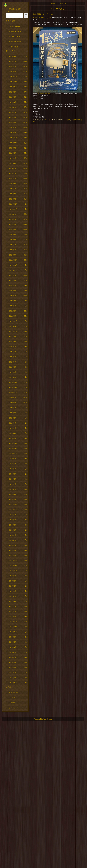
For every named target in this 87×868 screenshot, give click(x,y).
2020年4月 (13, 423)
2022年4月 (13, 301)
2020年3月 (13, 428)
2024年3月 (13, 184)
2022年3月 (13, 306)
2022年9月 (13, 275)
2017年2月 (13, 611)
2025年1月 (13, 133)
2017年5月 (13, 596)
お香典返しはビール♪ (43, 14)
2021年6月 (13, 352)
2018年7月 (13, 525)
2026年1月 (13, 72)
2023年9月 (13, 214)
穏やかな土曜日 (14, 36)
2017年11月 (13, 566)
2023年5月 (13, 235)
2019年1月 (13, 499)
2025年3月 (13, 122)
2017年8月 (13, 581)
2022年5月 (13, 296)
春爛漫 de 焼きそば (16, 31)
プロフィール (62, 3)
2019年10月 (13, 454)
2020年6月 (13, 413)
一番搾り (68, 120)
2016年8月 (13, 642)
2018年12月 (13, 504)
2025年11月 (13, 82)
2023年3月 (13, 245)
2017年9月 (13, 576)
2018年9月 (13, 515)
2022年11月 (13, 265)
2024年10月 (13, 148)
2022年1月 (13, 316)
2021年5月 (13, 357)
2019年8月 (13, 464)
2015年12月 (13, 683)
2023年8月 (13, 219)
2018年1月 (13, 555)
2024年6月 (13, 168)
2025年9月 (13, 92)
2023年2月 (13, 250)
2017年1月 (13, 617)
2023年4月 (13, 240)
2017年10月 (13, 571)
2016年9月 (13, 637)
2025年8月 (13, 97)
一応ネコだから (14, 47)
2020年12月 (13, 382)
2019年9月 (13, 459)
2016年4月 (13, 662)
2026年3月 (13, 61)
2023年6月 (13, 229)
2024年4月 (13, 178)
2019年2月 (13, 494)
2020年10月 (13, 392)
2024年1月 (13, 194)
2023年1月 (13, 255)
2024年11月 (13, 143)
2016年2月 (13, 673)
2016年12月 (13, 622)
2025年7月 (13, 102)
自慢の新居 (53, 3)
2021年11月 (13, 326)
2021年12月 (13, 321)
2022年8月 (13, 280)
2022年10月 (13, 270)
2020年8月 (13, 403)
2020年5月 (13, 418)
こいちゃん (48, 120)
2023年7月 (13, 224)
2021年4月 (13, 362)
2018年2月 (13, 550)
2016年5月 (13, 657)
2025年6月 (13, 107)
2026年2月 (13, 66)
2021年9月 (13, 336)
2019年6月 (13, 474)
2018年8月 (13, 520)
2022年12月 (13, 260)
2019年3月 (13, 489)
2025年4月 (13, 117)
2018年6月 (13, 530)
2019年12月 (13, 443)
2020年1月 (13, 438)
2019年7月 (13, 469)
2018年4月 (13, 540)
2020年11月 (13, 387)
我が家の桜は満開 (15, 42)
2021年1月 (13, 377)
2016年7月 (13, 647)
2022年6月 (13, 291)
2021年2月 (13, 372)
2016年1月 (13, 678)
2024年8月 (13, 158)
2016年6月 (13, 652)
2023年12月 (13, 199)
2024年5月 (13, 173)
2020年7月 (13, 408)
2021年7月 (13, 347)
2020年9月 (13, 398)
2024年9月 (13, 153)
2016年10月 (13, 632)
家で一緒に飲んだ (44, 94)
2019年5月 (13, 479)
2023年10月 (13, 209)
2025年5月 (13, 112)
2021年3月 (13, 367)
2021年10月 (13, 331)
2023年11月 (13, 204)
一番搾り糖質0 (75, 120)
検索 (8, 12)
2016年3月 (13, 667)
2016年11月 (13, 627)
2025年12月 (13, 77)
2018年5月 (13, 535)
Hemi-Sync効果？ (15, 26)
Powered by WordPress (43, 719)
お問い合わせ (14, 692)
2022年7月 (13, 285)
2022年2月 (13, 311)
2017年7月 (13, 586)
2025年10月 (13, 87)
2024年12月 (13, 138)
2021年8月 (13, 341)
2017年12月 (13, 561)
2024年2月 (13, 189)
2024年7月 (13, 163)
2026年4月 (13, 56)
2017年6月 (13, 591)
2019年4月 (13, 484)
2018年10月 (13, 510)
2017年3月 (13, 606)
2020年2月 (13, 433)
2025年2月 (13, 128)
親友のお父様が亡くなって (42, 18)
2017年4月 (13, 601)
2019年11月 (13, 448)
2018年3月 (13, 545)
